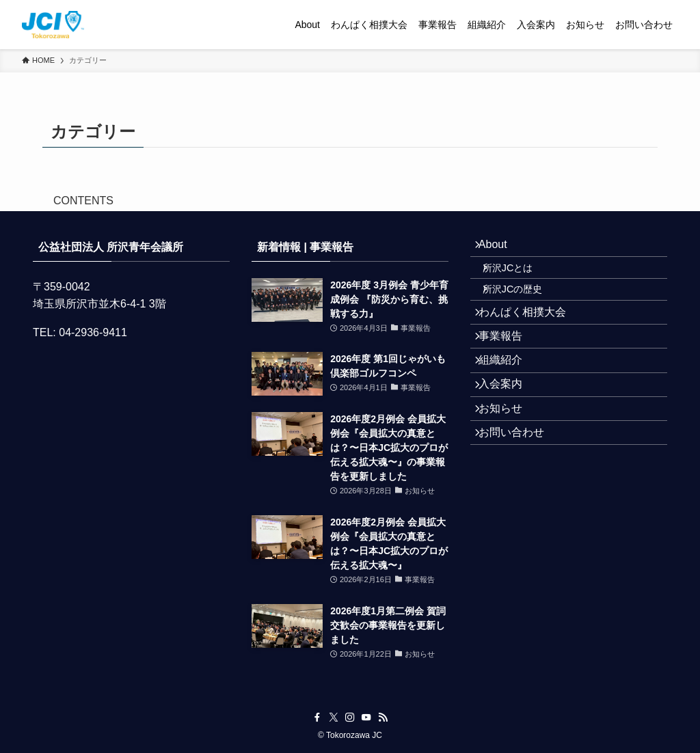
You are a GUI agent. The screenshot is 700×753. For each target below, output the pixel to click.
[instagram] (350, 717)
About (501, 248)
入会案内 (509, 436)
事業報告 (509, 371)
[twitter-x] (334, 717)
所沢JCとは (520, 279)
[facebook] (317, 717)
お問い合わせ (520, 501)
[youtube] (366, 717)
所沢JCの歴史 (525, 309)
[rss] (383, 717)
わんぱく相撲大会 (530, 339)
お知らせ (509, 468)
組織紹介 (509, 404)
